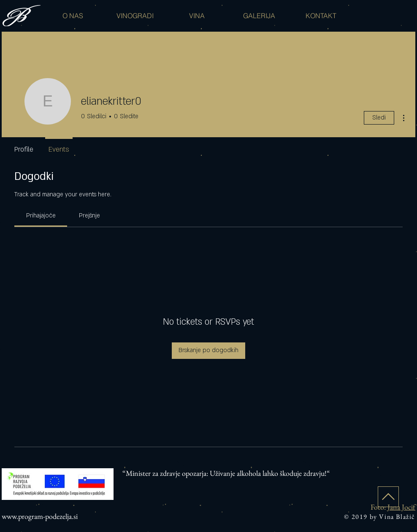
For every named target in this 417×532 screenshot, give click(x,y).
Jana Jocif (401, 507)
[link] (41, 216)
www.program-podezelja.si (40, 516)
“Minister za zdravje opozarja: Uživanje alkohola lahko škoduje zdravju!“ (226, 473)
